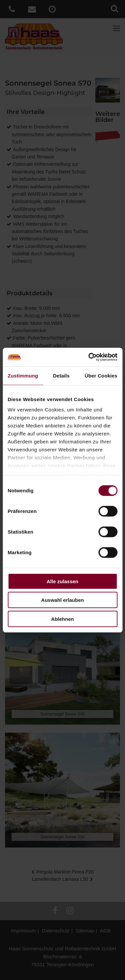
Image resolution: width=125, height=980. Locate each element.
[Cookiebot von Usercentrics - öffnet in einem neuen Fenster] (89, 357)
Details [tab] (61, 375)
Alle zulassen (62, 581)
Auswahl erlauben (62, 600)
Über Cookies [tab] (101, 375)
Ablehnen (62, 619)
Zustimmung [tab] (23, 375)
